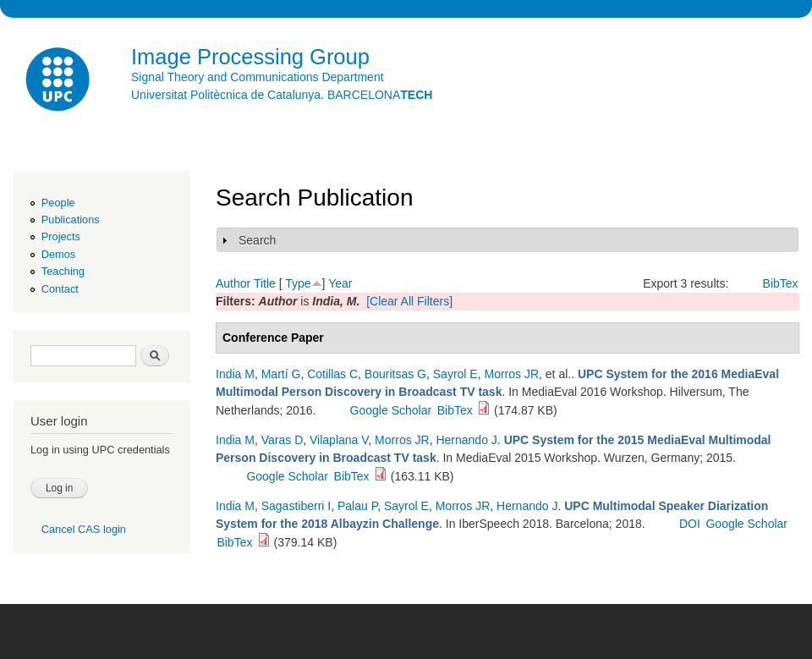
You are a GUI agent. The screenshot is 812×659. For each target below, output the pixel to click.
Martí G (281, 374)
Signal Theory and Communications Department (258, 77)
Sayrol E (455, 374)
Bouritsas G (395, 374)
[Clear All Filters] (409, 301)
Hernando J (466, 440)
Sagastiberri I (296, 506)
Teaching (63, 271)
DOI (690, 524)
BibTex (781, 283)
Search (257, 240)
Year (340, 283)
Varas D (283, 440)
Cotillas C (332, 374)
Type (298, 283)
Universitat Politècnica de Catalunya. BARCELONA (282, 95)
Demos (58, 254)
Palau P (357, 506)
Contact (60, 289)
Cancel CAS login (84, 529)
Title (265, 283)
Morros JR (511, 374)
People (58, 203)
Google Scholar (391, 410)
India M (235, 374)
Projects (61, 236)
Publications (71, 220)
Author (233, 283)
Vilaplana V (339, 440)
